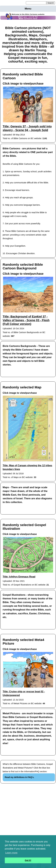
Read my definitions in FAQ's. (19, 777)
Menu (28, 9)
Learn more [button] (11, 853)
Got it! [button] (28, 860)
